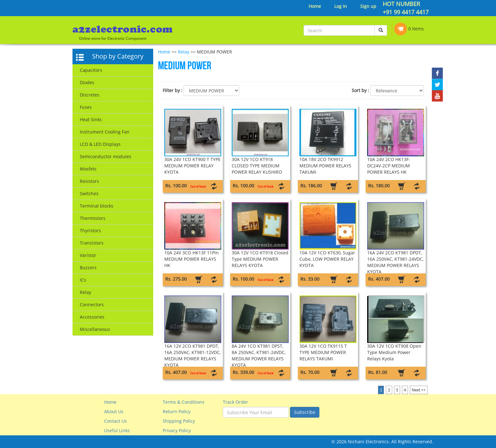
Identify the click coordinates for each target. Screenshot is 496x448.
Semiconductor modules (106, 156)
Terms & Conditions (184, 402)
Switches (89, 193)
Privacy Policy (177, 430)
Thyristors (90, 230)
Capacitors (91, 70)
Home (315, 6)
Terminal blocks (97, 206)
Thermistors (93, 218)
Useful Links (117, 430)
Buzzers (88, 268)
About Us (114, 411)
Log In (341, 6)
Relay (85, 292)
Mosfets (88, 169)
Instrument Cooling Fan (105, 132)
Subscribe (305, 412)
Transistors (92, 243)
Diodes (87, 82)
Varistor (88, 255)
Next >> (419, 390)
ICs (83, 280)
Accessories (92, 317)
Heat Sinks (91, 119)
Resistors (89, 181)
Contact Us (116, 421)
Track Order (235, 402)
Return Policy (177, 411)
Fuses (86, 107)
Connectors (92, 305)
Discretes (90, 95)
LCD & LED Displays (100, 144)
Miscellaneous (95, 329)
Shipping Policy (179, 421)
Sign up (368, 6)
